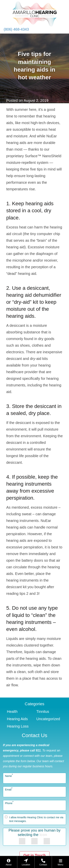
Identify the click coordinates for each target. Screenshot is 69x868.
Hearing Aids (17, 719)
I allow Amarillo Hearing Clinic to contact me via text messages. (36, 819)
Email (9, 790)
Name (9, 776)
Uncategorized (48, 719)
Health (12, 712)
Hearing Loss (18, 726)
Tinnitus (43, 712)
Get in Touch (34, 855)
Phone (9, 803)
